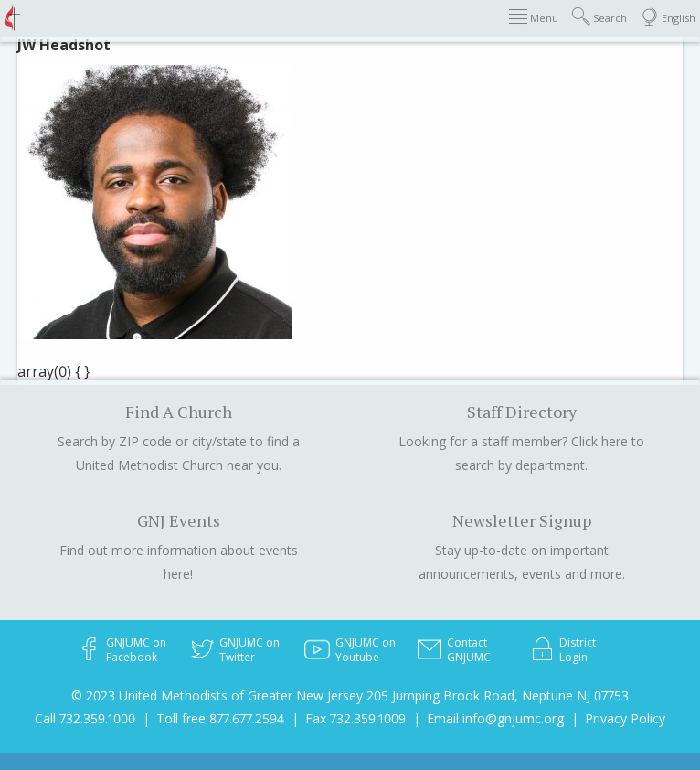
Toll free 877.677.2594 (220, 718)
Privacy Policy (625, 718)
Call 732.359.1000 (85, 718)
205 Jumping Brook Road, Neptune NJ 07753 (498, 695)
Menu (534, 17)
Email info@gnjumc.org (495, 718)
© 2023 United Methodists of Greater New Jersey (217, 695)
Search (599, 17)
